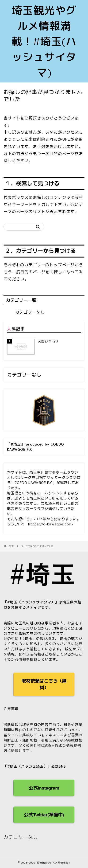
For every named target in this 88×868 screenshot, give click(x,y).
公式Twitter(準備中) (44, 815)
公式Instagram (44, 788)
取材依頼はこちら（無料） (44, 684)
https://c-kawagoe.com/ (51, 524)
